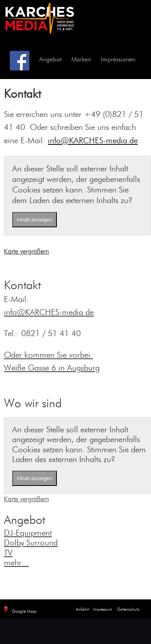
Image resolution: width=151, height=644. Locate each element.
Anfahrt (82, 610)
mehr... (16, 563)
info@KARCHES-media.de (93, 141)
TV (8, 553)
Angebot (50, 60)
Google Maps (19, 610)
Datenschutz (128, 610)
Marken (81, 60)
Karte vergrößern (26, 252)
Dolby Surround (31, 543)
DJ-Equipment (28, 533)
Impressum (102, 610)
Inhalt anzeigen (35, 220)
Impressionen (118, 60)
